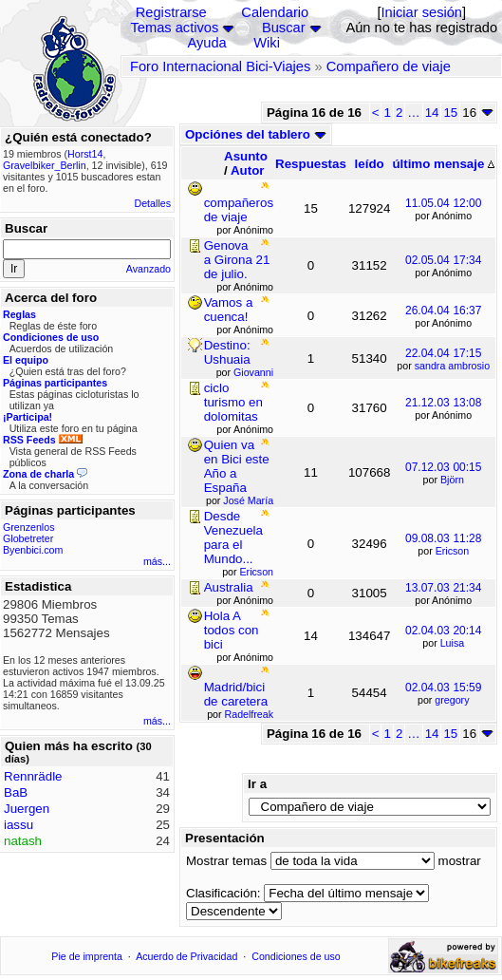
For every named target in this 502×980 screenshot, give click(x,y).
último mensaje (443, 164)
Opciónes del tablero (256, 134)
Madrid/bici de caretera (236, 694)
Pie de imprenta (87, 956)
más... (157, 561)
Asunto (246, 156)
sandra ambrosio (452, 366)
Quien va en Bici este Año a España (237, 466)
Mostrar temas (226, 861)
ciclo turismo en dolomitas (233, 402)
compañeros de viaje (239, 210)
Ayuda (206, 43)
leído (370, 164)
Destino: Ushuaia (227, 352)
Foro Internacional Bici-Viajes (220, 66)
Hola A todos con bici (232, 630)
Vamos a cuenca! (229, 310)
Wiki (267, 43)
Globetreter (28, 538)
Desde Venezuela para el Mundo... (233, 537)
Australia (229, 587)
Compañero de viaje (389, 66)
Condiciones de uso (296, 956)
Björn (452, 480)
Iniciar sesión (421, 12)
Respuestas (311, 164)
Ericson (453, 551)
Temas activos (174, 28)
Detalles (153, 203)
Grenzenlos (29, 527)
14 (432, 113)
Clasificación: (223, 893)
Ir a (257, 784)
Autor (248, 170)
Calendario (275, 12)
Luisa (452, 643)
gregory (452, 700)
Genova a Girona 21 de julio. (237, 260)
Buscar (284, 28)
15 (450, 113)
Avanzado (149, 269)
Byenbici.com (33, 550)
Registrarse (171, 12)
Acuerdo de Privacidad (186, 956)
